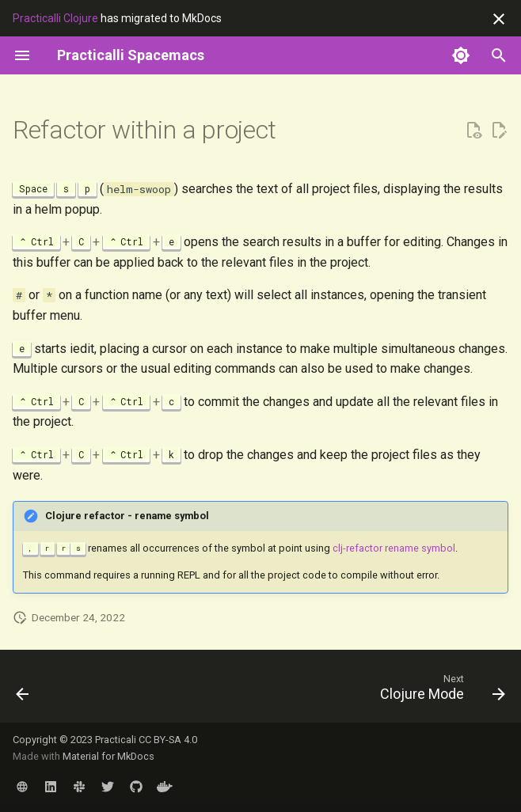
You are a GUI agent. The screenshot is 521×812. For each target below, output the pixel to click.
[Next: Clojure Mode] (439, 691)
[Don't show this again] (499, 19)
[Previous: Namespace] (24, 691)
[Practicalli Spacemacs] (131, 55)
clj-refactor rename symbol (394, 548)
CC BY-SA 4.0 (168, 740)
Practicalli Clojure (55, 18)
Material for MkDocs (108, 756)
